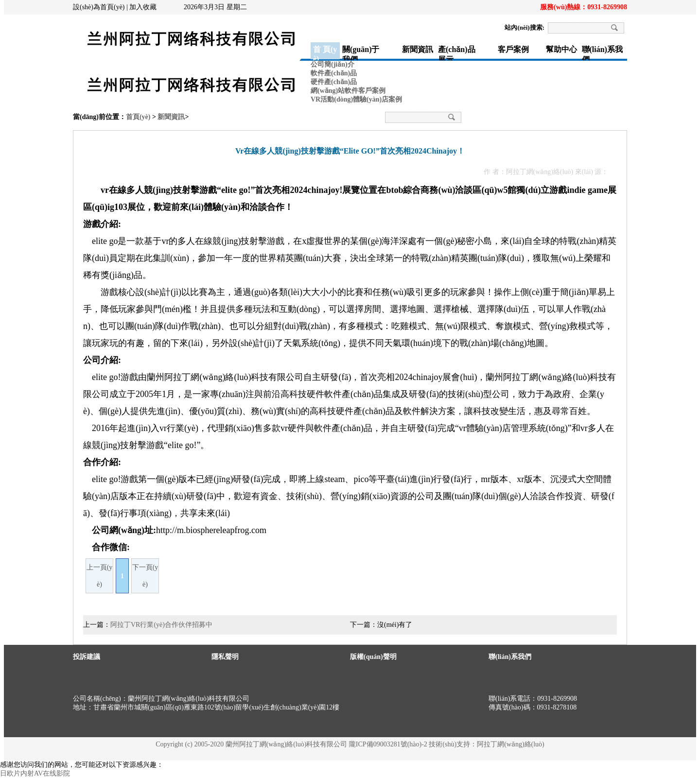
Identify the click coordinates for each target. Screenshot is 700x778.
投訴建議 (87, 657)
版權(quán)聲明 (373, 657)
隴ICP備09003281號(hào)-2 (388, 744)
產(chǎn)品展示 (457, 52)
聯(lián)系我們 (602, 52)
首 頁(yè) (325, 52)
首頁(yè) (138, 117)
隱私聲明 (225, 657)
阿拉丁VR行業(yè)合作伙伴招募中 (161, 625)
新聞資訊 (418, 49)
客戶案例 (513, 49)
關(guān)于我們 (361, 52)
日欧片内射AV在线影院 (35, 773)
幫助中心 (561, 49)
